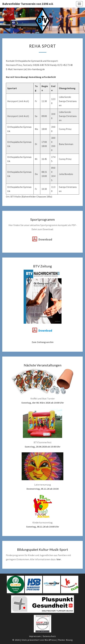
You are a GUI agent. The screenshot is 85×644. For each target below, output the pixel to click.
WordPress (50, 640)
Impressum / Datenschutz (43, 636)
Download (45, 239)
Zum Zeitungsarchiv (43, 342)
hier (59, 559)
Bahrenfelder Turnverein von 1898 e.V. (28, 4)
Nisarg (69, 640)
